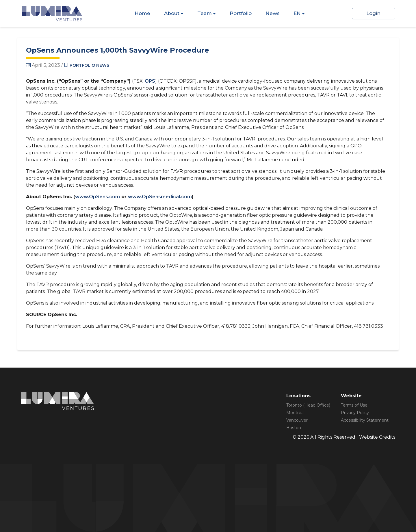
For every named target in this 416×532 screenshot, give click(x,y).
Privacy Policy (355, 413)
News (273, 13)
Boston (294, 428)
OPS (150, 81)
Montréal (295, 413)
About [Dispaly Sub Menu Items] (172, 13)
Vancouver (297, 420)
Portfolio (241, 13)
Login (373, 13)
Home (142, 13)
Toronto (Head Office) (308, 405)
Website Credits (377, 437)
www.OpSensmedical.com (160, 197)
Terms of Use (354, 405)
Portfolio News (89, 65)
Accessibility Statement (365, 420)
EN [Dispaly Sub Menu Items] (297, 13)
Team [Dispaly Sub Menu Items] (205, 13)
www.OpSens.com (97, 197)
